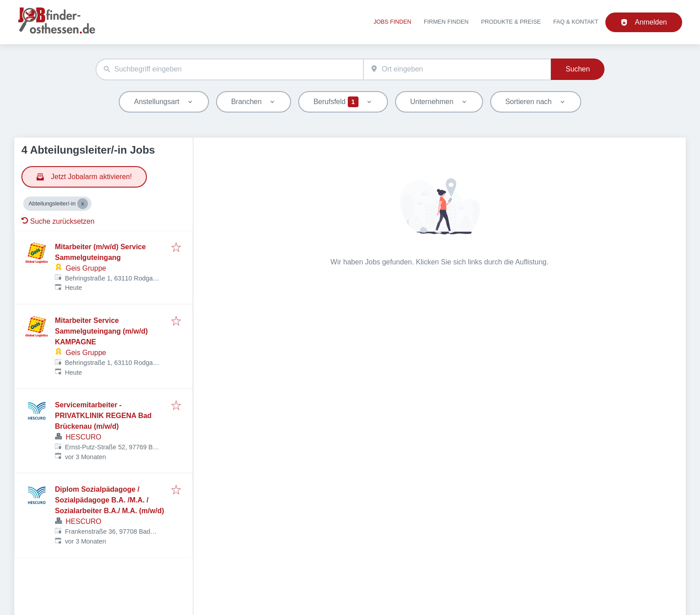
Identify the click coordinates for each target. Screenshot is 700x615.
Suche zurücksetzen (58, 221)
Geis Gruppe (86, 268)
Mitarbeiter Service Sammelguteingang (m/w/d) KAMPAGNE (101, 331)
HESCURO (83, 437)
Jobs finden (393, 22)
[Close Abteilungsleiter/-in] (83, 204)
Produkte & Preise (511, 22)
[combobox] (229, 69)
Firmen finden (446, 22)
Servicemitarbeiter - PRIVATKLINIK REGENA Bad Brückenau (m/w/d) (103, 416)
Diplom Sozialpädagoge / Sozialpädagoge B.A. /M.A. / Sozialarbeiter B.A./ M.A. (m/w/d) (109, 500)
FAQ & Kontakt (576, 22)
